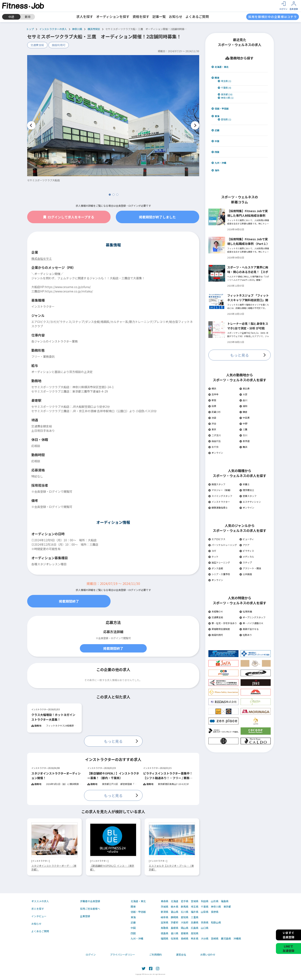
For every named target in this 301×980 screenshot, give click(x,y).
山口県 (205, 928)
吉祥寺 (213, 394)
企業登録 (85, 916)
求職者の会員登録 (90, 901)
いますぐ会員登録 (288, 935)
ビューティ (247, 539)
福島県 (225, 901)
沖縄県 (237, 938)
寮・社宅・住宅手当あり (223, 623)
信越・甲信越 (220, 109)
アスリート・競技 (250, 568)
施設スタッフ (217, 484)
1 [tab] (110, 195)
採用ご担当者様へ (90, 909)
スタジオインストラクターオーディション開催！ (56, 776)
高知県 (195, 933)
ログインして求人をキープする (69, 217)
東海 (215, 116)
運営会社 (181, 954)
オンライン (216, 453)
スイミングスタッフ (220, 496)
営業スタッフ (248, 496)
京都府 (175, 922)
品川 (243, 400)
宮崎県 (215, 938)
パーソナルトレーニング (223, 545)
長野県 (215, 912)
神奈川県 (77, 29)
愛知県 (185, 917)
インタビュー (39, 916)
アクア (244, 545)
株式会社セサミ (42, 258)
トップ (30, 29)
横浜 (212, 388)
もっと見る (113, 741)
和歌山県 (216, 922)
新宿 (212, 400)
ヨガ (212, 551)
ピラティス (247, 551)
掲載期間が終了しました (157, 217)
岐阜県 (165, 917)
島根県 (175, 928)
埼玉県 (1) (224, 81)
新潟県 (165, 912)
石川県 (185, 912)
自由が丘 (215, 441)
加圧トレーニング (219, 562)
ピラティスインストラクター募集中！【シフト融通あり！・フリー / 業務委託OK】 (168, 776)
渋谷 (212, 423)
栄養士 (245, 484)
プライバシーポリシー (122, 954)
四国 (215, 152)
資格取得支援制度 (219, 629)
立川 (243, 435)
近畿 (215, 130)
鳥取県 (165, 928)
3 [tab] (117, 195)
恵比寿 (245, 388)
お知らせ (176, 16)
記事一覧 (159, 16)
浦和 (243, 406)
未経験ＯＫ (216, 611)
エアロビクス (217, 539)
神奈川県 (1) (226, 98)
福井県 (195, 912)
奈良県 (205, 922)
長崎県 (185, 938)
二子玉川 (215, 435)
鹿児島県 (226, 938)
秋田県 (205, 901)
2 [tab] (114, 195)
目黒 (212, 406)
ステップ (246, 562)
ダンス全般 (216, 568)
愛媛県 (185, 933)
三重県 (195, 917)
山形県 (215, 901)
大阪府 (185, 922)
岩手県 (185, 901)
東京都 (227, 907)
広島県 (195, 928)
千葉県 (205, 907)
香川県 (175, 933)
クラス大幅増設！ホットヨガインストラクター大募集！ (53, 717)
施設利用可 (59, 45)
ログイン (91, 954)
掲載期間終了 (69, 601)
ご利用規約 (156, 954)
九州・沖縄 (219, 163)
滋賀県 (165, 922)
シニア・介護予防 (219, 574)
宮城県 (195, 901)
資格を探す (141, 16)
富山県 (175, 912)
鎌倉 (243, 412)
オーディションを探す (113, 16)
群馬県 (185, 907)
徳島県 (165, 933)
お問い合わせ (208, 954)
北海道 (175, 901)
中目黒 (245, 418)
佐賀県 (175, 938)
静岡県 (175, 917)
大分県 (205, 938)
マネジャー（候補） (220, 490)
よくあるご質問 (197, 16)
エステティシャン (250, 502)
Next (195, 125)
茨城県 (165, 907)
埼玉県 (195, 907)
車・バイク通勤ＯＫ (251, 623)
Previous (31, 125)
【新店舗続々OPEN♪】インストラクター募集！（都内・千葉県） (113, 776)
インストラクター (219, 502)
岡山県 (185, 928)
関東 (215, 78)
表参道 (245, 441)
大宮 (243, 394)
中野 (243, 423)
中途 (11, 17)
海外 (215, 170)
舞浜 (243, 447)
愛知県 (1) (224, 119)
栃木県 (175, 907)
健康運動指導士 (218, 508)
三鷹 (243, 429)
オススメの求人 (40, 901)
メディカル (247, 557)
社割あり (246, 635)
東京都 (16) (225, 94)
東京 (212, 429)
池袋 (212, 418)
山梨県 (205, 912)
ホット (213, 557)
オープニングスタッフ (253, 617)
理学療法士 (247, 490)
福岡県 (165, 938)
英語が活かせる (249, 629)
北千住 (213, 447)
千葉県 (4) (224, 88)
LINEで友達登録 (288, 948)
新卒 (28, 17)
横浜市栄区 (94, 29)
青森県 (165, 901)
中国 (215, 141)
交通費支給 (37, 45)
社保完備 (246, 611)
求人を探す (85, 16)
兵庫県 (195, 922)
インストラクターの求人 (53, 29)
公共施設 (246, 574)
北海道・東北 (220, 67)
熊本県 (195, 938)
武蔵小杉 (215, 412)
